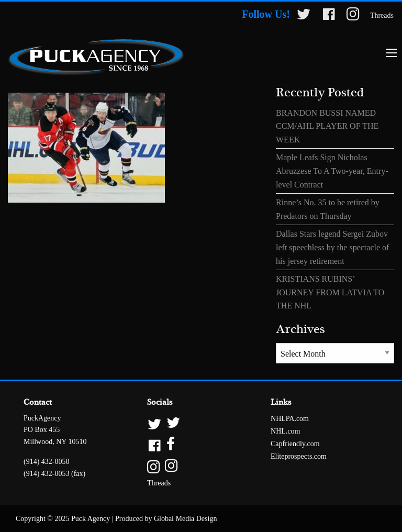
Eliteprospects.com (299, 456)
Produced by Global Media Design (166, 519)
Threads (382, 15)
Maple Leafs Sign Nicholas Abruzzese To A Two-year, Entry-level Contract (332, 171)
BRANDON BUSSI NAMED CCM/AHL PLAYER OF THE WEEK (327, 126)
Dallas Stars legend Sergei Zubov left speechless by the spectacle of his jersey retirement (332, 247)
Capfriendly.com (295, 444)
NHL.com (285, 431)
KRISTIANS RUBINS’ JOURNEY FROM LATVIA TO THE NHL (330, 292)
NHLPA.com (290, 419)
